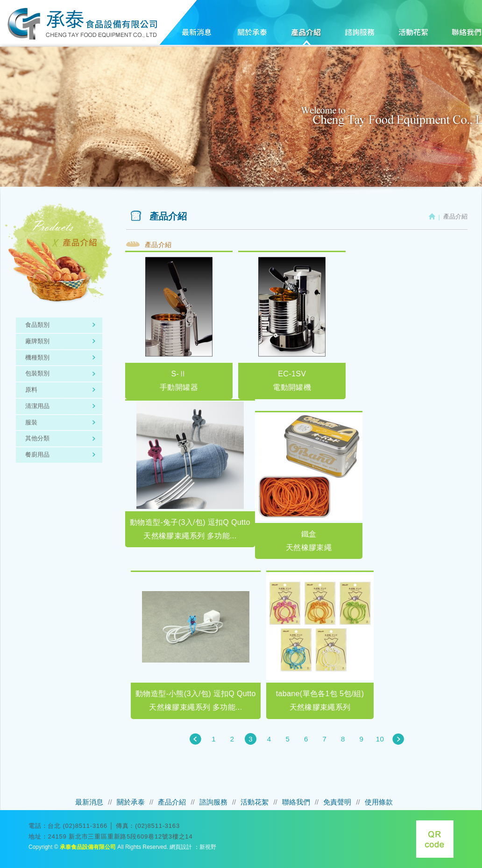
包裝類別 (37, 373)
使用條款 (379, 802)
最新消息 (198, 37)
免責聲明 (337, 802)
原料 (31, 390)
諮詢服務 (359, 37)
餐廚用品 (37, 455)
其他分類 (37, 438)
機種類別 (37, 357)
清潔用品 (37, 406)
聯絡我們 (296, 802)
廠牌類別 (37, 341)
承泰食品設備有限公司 (82, 24)
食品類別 (37, 325)
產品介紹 (305, 37)
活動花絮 (413, 37)
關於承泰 (251, 37)
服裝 (31, 422)
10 (380, 739)
